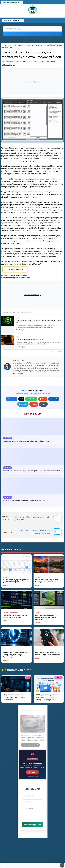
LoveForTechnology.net (32, 363)
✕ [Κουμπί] (62, 865)
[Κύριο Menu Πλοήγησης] (13, 20)
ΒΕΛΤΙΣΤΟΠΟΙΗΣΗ (48, 62)
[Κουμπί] (32, 34)
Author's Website (15, 270)
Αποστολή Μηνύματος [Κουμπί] (32, 825)
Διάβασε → (6, 585)
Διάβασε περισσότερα (30, 744)
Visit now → (32, 772)
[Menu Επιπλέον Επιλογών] (12, 2)
